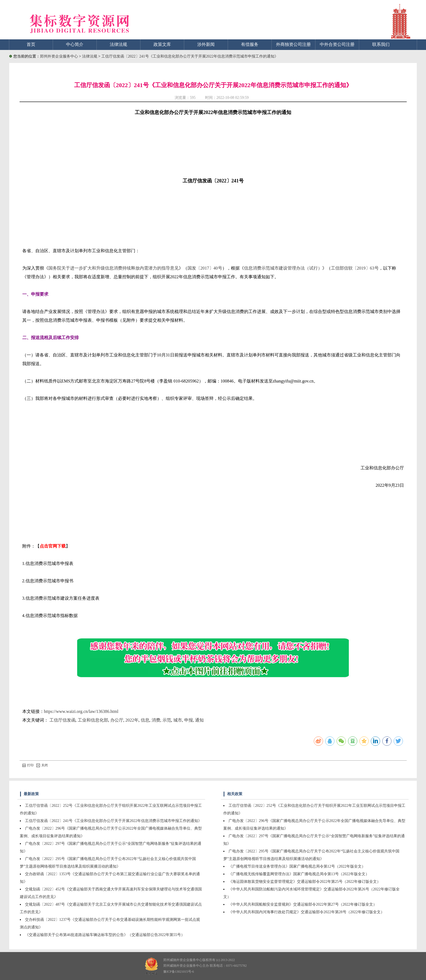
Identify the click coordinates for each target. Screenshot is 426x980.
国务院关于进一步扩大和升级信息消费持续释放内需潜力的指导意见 (114, 268)
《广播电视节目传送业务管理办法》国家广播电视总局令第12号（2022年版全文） (297, 866)
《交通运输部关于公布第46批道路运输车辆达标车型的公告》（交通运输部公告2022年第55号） (105, 935)
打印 (28, 765)
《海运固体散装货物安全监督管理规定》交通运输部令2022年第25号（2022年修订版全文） (305, 882)
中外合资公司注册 (337, 44)
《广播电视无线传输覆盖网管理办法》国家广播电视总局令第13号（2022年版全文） (299, 874)
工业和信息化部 (93, 720)
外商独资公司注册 (293, 44)
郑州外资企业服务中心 (59, 56)
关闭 (42, 765)
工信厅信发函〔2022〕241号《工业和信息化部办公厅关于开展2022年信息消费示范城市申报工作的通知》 (190, 56)
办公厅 (117, 720)
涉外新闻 (206, 44)
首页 (31, 44)
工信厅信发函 (62, 720)
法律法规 (118, 44)
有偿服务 (250, 44)
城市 (178, 720)
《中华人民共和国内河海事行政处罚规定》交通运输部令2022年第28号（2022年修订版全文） (306, 912)
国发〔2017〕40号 (205, 268)
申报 (189, 720)
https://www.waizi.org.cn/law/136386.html (81, 711)
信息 (145, 720)
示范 (167, 720)
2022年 (132, 720)
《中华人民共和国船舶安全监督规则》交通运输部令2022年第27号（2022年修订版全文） (303, 904)
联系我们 (381, 44)
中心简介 (75, 44)
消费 (156, 720)
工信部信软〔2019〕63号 (355, 268)
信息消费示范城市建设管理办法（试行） (283, 268)
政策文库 (162, 44)
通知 (199, 720)
